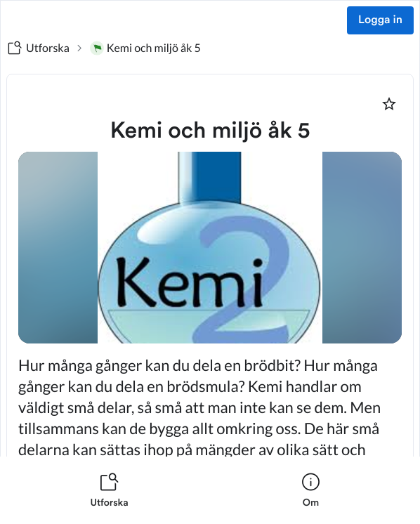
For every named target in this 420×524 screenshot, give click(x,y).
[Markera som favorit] (389, 104)
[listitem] (109, 490)
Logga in (380, 20)
